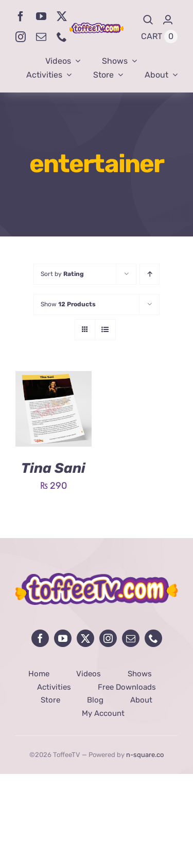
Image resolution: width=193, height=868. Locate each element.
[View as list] (105, 330)
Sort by (62, 274)
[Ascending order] (150, 274)
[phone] (62, 37)
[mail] (41, 37)
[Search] (148, 20)
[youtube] (41, 16)
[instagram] (21, 37)
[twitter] (62, 16)
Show (68, 304)
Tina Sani (53, 468)
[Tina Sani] (54, 379)
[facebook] (21, 16)
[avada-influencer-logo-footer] (97, 578)
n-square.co (145, 755)
